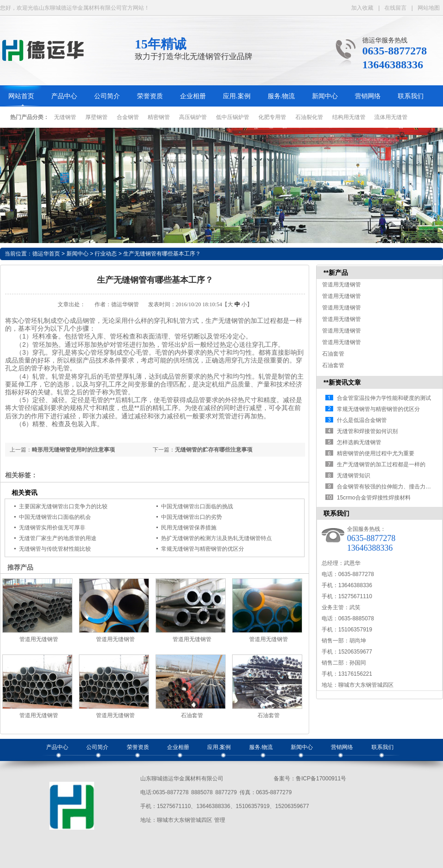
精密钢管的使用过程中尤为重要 (376, 453)
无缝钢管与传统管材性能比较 (55, 549)
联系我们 (411, 96)
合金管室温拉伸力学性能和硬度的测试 (384, 398)
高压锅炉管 (193, 117)
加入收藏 (362, 8)
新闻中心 (325, 96)
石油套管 (192, 715)
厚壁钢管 (96, 117)
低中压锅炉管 (233, 117)
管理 (220, 820)
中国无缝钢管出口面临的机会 (55, 517)
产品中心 (64, 96)
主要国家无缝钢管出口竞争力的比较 (63, 506)
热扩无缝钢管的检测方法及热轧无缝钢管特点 (216, 538)
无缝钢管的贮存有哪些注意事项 (214, 450)
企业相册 (193, 96)
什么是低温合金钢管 (362, 420)
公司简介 (107, 96)
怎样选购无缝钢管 (359, 442)
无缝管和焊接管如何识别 (367, 431)
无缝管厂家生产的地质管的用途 (58, 538)
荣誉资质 (150, 96)
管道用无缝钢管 (39, 639)
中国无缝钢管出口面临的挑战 (197, 506)
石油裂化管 (309, 117)
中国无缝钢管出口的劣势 (192, 517)
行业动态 (106, 254)
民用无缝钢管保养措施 (189, 528)
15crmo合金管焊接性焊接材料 (374, 498)
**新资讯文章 (342, 382)
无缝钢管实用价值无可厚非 (52, 528)
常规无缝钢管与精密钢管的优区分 (203, 549)
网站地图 (429, 8)
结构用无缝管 (349, 117)
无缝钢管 (65, 117)
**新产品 (336, 273)
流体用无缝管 (391, 117)
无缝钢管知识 (353, 476)
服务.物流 (281, 96)
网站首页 (21, 96)
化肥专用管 (272, 117)
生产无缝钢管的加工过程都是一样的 (381, 464)
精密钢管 (159, 117)
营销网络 (368, 96)
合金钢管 (128, 117)
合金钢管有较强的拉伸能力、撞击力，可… (389, 487)
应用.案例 (237, 96)
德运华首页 (46, 254)
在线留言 (395, 8)
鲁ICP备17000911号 (321, 779)
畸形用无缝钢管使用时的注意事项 (73, 450)
